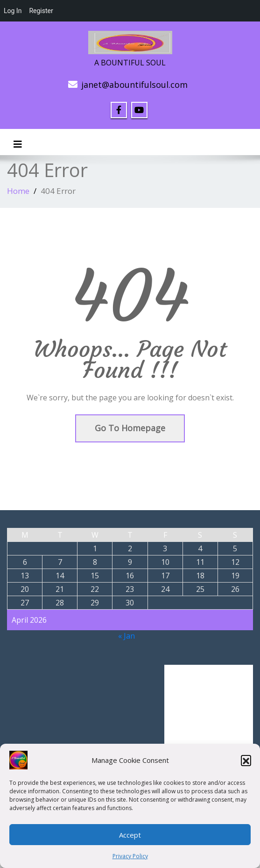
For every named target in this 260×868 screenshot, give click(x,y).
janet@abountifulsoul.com (134, 85)
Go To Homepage (130, 428)
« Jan (126, 636)
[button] (246, 760)
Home (18, 191)
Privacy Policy (130, 856)
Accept (130, 835)
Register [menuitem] (41, 11)
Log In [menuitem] (13, 11)
